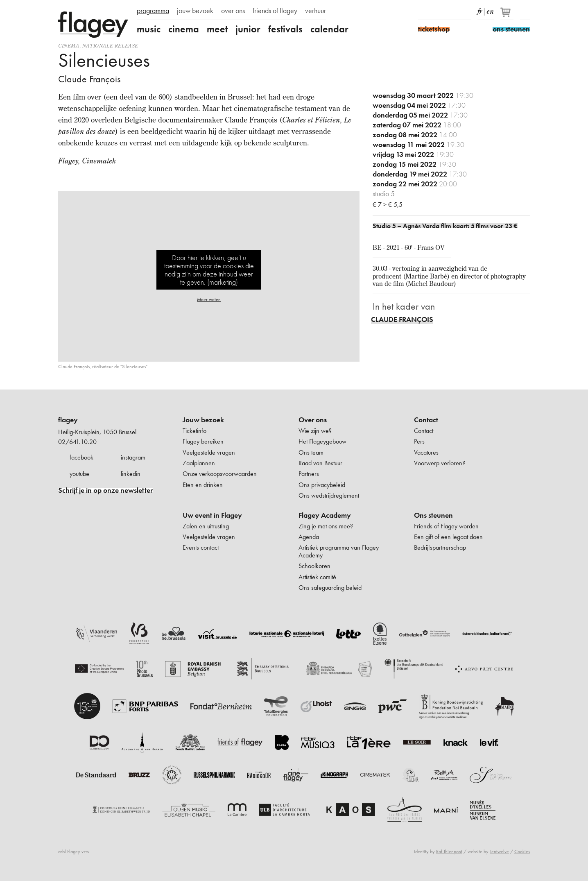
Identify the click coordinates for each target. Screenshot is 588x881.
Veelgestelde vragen (209, 452)
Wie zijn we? (315, 431)
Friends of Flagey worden (446, 526)
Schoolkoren (314, 566)
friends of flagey (275, 11)
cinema (184, 29)
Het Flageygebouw (322, 441)
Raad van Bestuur (320, 463)
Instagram (437, 11)
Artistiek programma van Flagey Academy (339, 551)
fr (480, 10)
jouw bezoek (195, 11)
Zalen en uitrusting (206, 526)
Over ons (313, 420)
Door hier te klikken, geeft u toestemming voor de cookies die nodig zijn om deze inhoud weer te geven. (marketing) (209, 270)
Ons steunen (433, 515)
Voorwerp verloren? (440, 463)
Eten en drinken (203, 485)
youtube (79, 474)
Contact (426, 420)
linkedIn (466, 11)
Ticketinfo (194, 431)
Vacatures (426, 452)
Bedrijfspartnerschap (440, 547)
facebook (81, 457)
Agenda (309, 537)
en (490, 10)
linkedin (131, 474)
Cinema (69, 46)
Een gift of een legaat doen (448, 537)
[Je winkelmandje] (508, 16)
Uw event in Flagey (212, 515)
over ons (233, 11)
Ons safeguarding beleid (330, 588)
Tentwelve (499, 852)
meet (217, 29)
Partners (309, 474)
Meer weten (209, 299)
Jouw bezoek (203, 420)
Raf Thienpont (449, 852)
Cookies (522, 852)
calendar (329, 29)
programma (153, 11)
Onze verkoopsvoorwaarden (220, 474)
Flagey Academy (325, 515)
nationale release (110, 46)
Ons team (311, 452)
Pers (419, 441)
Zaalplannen (199, 463)
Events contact (201, 547)
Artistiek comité (317, 577)
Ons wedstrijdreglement (329, 495)
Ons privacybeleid (322, 485)
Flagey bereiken (203, 441)
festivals (285, 29)
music (149, 29)
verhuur (315, 11)
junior (248, 29)
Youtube (452, 11)
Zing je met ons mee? (326, 526)
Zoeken (525, 11)
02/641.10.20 (77, 442)
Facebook (423, 11)
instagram (133, 457)
